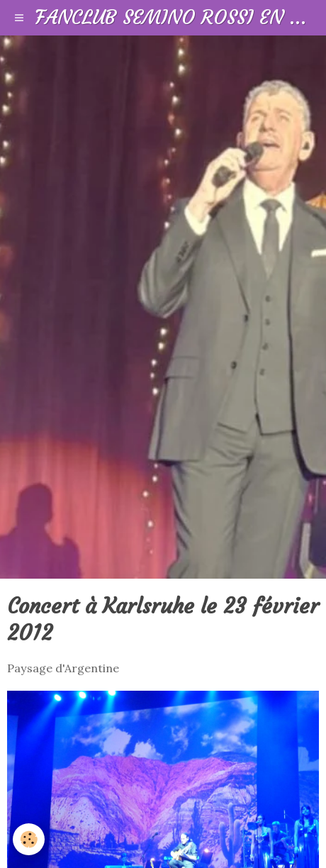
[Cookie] (29, 839)
